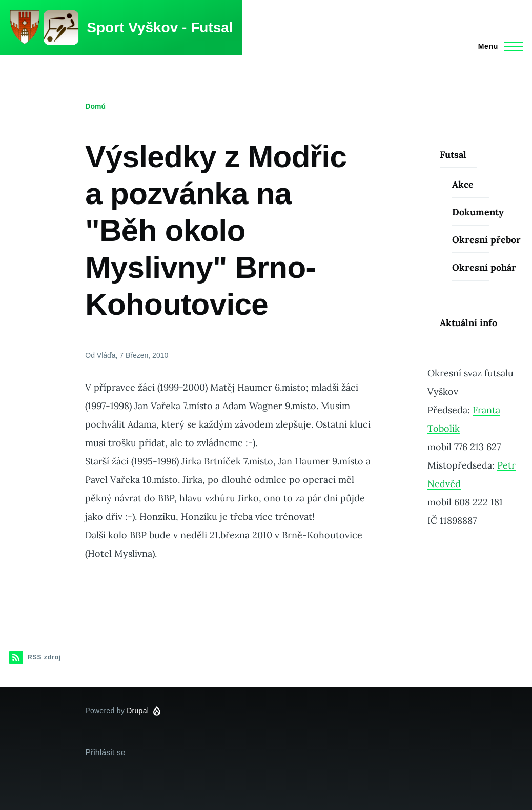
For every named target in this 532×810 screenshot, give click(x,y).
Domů (95, 106)
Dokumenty (478, 212)
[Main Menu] (497, 46)
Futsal (453, 155)
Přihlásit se (105, 752)
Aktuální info (468, 323)
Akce (463, 184)
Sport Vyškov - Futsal (160, 27)
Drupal (138, 711)
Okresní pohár (484, 267)
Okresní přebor (486, 240)
